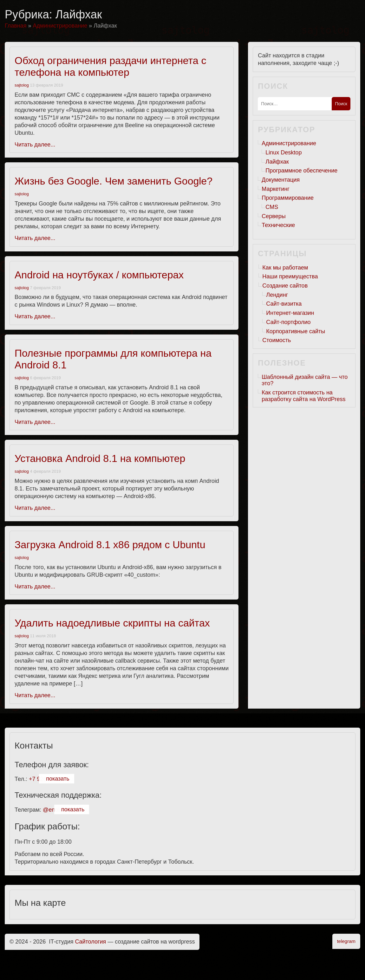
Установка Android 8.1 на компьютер (100, 458)
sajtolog (22, 85)
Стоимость (277, 340)
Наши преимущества (290, 276)
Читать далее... (35, 145)
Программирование (288, 198)
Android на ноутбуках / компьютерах (99, 275)
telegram (346, 941)
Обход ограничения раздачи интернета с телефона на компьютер (111, 66)
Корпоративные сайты (296, 331)
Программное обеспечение (301, 171)
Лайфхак (277, 162)
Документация (281, 180)
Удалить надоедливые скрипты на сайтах (112, 623)
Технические (278, 225)
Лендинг (277, 295)
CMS (272, 207)
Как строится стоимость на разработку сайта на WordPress (303, 396)
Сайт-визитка (284, 304)
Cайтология (91, 942)
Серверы (274, 216)
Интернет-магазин (290, 313)
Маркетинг (276, 189)
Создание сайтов (285, 286)
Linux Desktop (284, 153)
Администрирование (289, 143)
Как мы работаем (285, 268)
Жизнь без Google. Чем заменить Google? (114, 181)
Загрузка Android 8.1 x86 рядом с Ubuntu (110, 545)
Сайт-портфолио (288, 322)
